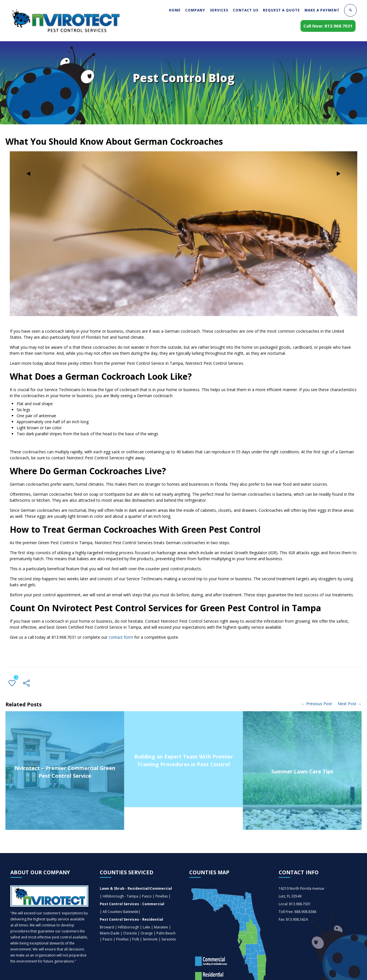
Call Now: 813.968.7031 (328, 26)
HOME (175, 10)
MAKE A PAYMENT (322, 10)
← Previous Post (317, 704)
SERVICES (219, 10)
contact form (121, 637)
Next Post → (350, 704)
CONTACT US (246, 10)
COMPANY (195, 10)
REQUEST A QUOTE (281, 10)
